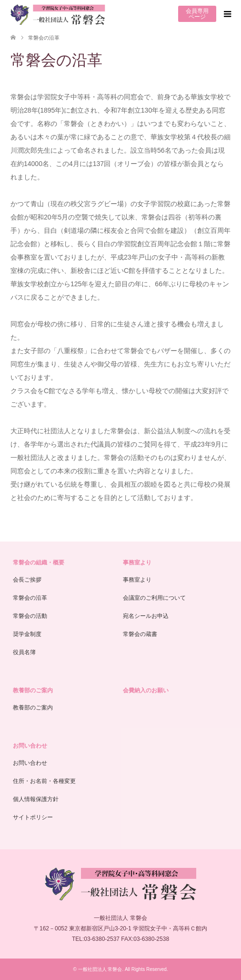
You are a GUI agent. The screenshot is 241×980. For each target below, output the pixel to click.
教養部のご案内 (33, 690)
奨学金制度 (27, 634)
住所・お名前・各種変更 (44, 781)
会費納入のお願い (146, 690)
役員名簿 (24, 652)
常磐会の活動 (30, 616)
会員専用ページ (197, 14)
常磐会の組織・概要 (39, 563)
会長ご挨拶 (27, 580)
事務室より (137, 563)
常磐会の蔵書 (140, 634)
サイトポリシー (33, 817)
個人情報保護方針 (36, 799)
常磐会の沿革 (30, 598)
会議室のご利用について (154, 598)
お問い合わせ (30, 746)
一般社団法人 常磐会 (100, 969)
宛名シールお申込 (146, 616)
